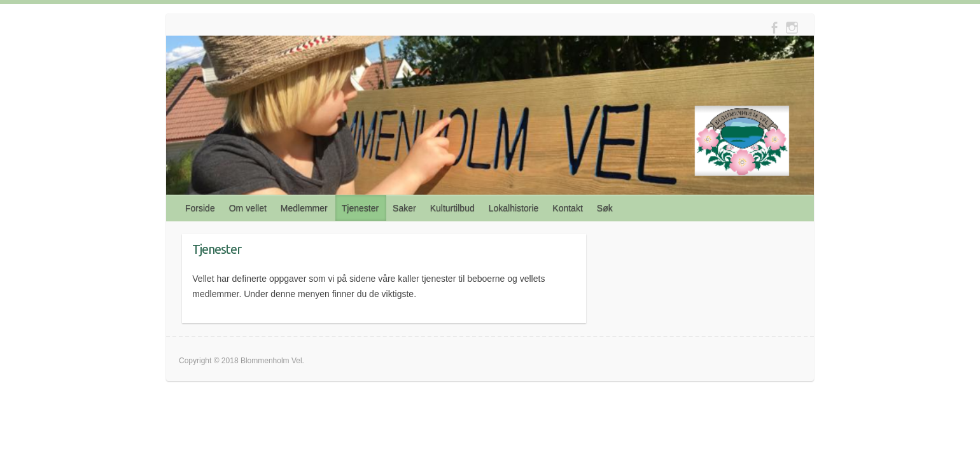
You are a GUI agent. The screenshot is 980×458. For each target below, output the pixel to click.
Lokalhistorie (514, 208)
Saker (404, 208)
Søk (605, 208)
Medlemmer (304, 208)
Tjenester (360, 208)
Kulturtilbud (452, 208)
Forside (200, 208)
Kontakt (567, 208)
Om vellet (248, 208)
